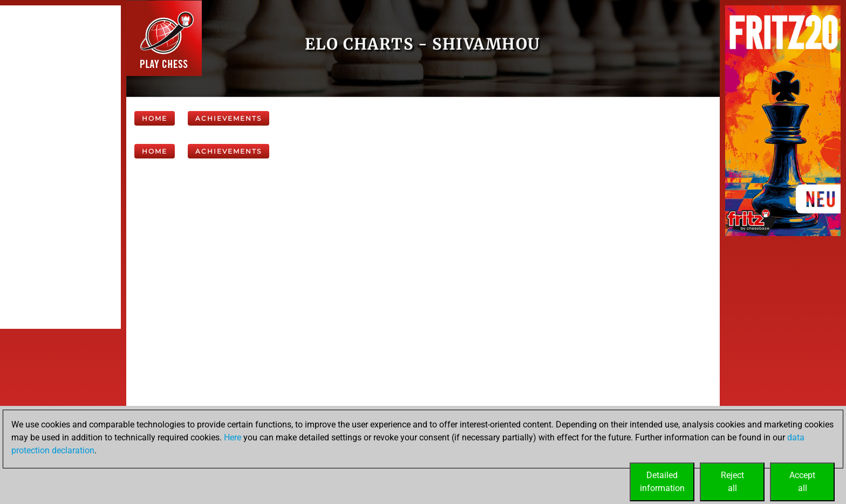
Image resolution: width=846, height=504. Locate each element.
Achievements (228, 118)
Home (155, 118)
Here (233, 437)
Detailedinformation (662, 482)
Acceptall (802, 482)
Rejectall (732, 482)
